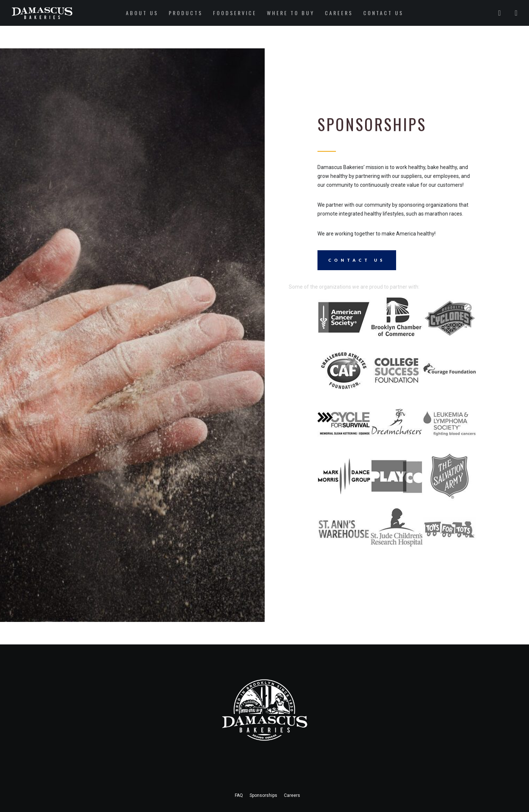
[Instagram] (511, 13)
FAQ (239, 795)
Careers (292, 795)
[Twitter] (495, 13)
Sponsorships (263, 795)
